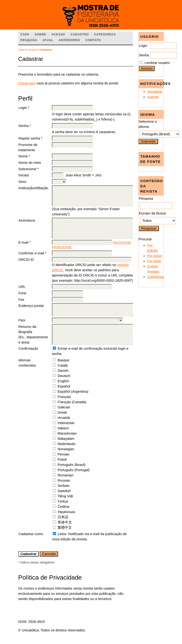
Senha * (25, 126)
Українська (66, 512)
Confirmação (28, 349)
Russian (64, 480)
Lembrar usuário (157, 63)
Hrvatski (64, 418)
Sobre (40, 34)
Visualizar (155, 92)
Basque (64, 360)
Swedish (64, 491)
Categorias (156, 277)
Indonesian (66, 423)
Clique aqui (27, 83)
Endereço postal (31, 306)
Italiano (63, 428)
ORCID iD (26, 260)
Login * (24, 108)
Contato (93, 40)
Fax (21, 300)
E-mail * (25, 242)
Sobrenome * (29, 169)
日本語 (63, 517)
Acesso (58, 34)
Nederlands (66, 444)
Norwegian (66, 449)
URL (22, 287)
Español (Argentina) (73, 392)
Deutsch (64, 376)
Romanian (66, 475)
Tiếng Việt (65, 496)
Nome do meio (30, 163)
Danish (63, 371)
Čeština (64, 507)
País (22, 320)
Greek (62, 412)
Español (64, 386)
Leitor (62, 534)
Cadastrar (46, 50)
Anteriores (69, 40)
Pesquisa (29, 40)
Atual (48, 40)
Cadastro (80, 34)
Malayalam (66, 439)
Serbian (64, 486)
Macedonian (67, 433)
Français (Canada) (72, 402)
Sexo (22, 182)
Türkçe (63, 501)
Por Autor (154, 256)
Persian (64, 454)
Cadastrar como (31, 534)
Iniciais (24, 175)
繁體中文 (65, 528)
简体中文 (65, 522)
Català (63, 365)
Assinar (153, 97)
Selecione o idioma (148, 124)
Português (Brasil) (71, 465)
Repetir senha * (30, 138)
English (63, 381)
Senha (144, 55)
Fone (22, 293)
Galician (64, 407)
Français (64, 397)
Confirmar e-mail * (32, 253)
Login (143, 46)
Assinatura (27, 220)
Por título (154, 261)
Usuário (32, 50)
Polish (62, 460)
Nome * (24, 156)
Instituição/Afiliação (33, 188)
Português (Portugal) (74, 470)
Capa (25, 34)
